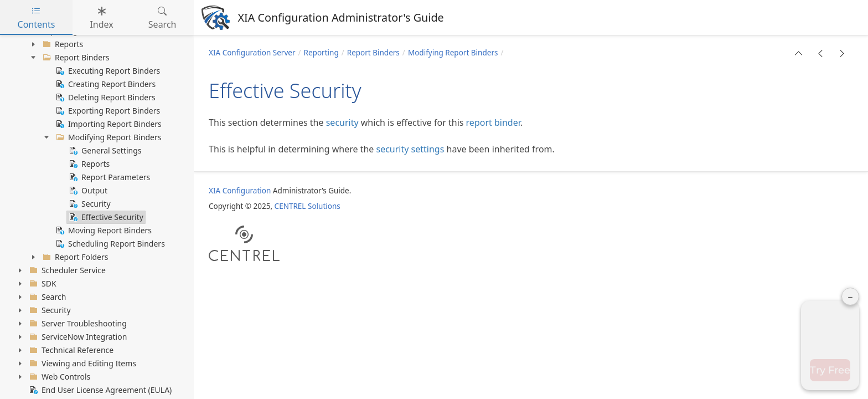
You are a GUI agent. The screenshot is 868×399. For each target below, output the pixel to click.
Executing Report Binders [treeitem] (107, 71)
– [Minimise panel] (851, 115)
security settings (410, 149)
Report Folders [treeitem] (74, 257)
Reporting (321, 53)
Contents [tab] (37, 18)
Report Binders (373, 53)
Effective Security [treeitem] (105, 217)
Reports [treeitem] (62, 44)
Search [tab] (162, 18)
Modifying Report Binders (453, 53)
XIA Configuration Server (252, 53)
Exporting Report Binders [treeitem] (107, 111)
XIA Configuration (240, 191)
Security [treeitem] (89, 204)
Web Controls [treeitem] (59, 377)
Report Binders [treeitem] (75, 58)
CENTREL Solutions (308, 206)
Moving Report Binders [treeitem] (103, 231)
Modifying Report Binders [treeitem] (107, 137)
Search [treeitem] (46, 297)
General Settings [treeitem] (104, 151)
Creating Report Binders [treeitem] (105, 84)
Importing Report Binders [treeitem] (108, 124)
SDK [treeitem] (42, 284)
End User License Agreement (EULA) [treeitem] (99, 390)
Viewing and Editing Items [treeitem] (82, 364)
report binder (493, 122)
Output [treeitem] (87, 191)
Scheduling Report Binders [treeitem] (109, 244)
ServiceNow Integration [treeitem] (77, 337)
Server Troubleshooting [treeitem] (77, 324)
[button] (799, 53)
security (342, 122)
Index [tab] (101, 18)
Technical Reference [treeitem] (70, 350)
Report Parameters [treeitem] (108, 177)
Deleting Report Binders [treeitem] (105, 98)
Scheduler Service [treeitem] (66, 270)
